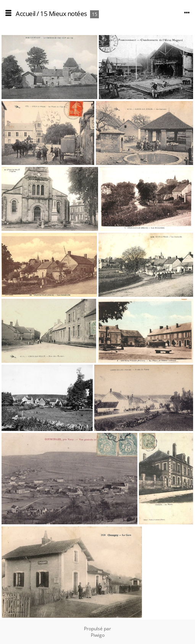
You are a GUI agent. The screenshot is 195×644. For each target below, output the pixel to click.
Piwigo (98, 635)
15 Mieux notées (64, 14)
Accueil (26, 14)
